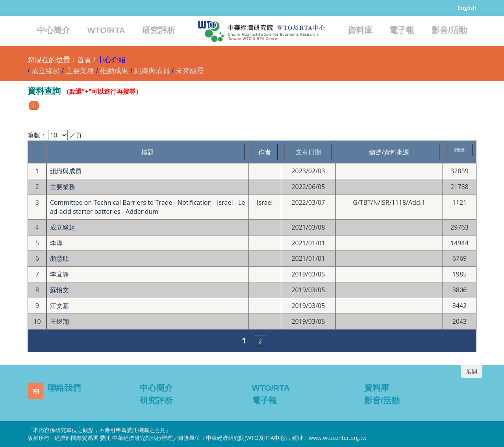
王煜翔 (59, 321)
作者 (265, 152)
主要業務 (80, 71)
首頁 (84, 60)
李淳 (56, 243)
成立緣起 (46, 71)
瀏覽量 (459, 150)
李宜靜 (59, 274)
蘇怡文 (59, 290)
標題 (148, 152)
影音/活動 (449, 30)
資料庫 (360, 30)
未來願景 (190, 71)
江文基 (59, 306)
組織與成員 (152, 71)
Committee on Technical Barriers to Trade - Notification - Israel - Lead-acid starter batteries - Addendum (147, 207)
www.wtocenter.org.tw (338, 438)
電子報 (402, 30)
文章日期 (308, 152)
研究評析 (159, 30)
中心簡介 (54, 30)
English (467, 8)
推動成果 (114, 71)
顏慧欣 (59, 258)
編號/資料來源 (389, 152)
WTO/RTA (106, 30)
